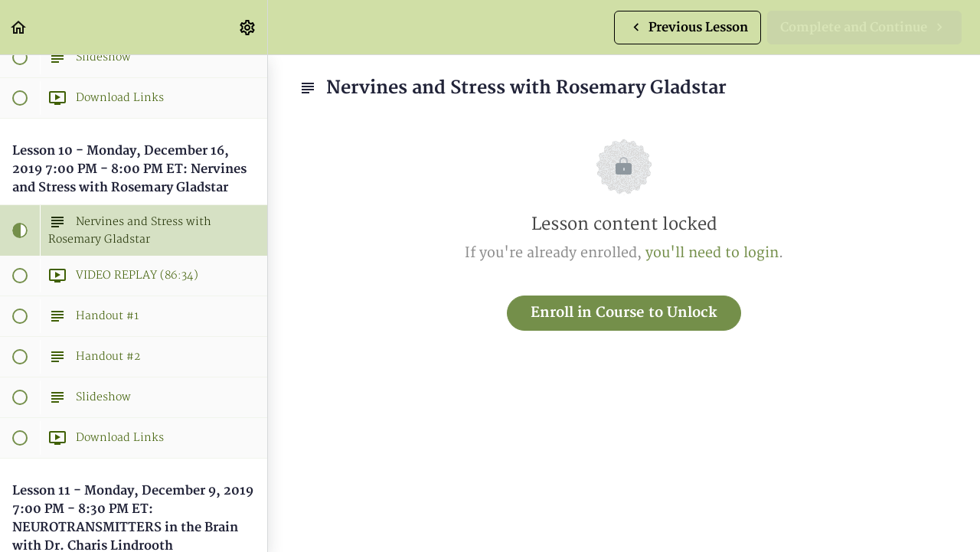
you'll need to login (712, 253)
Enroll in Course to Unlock (624, 313)
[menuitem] (248, 27)
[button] (19, 27)
